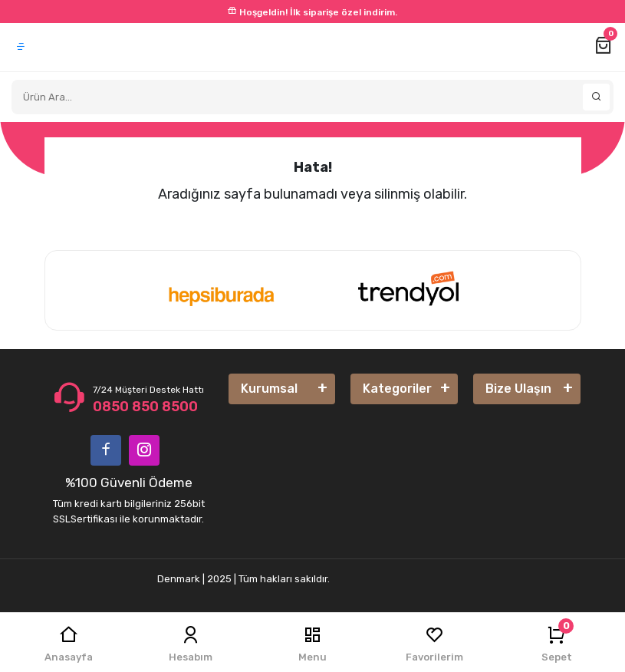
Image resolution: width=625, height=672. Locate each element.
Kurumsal (269, 389)
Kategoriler (397, 389)
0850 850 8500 (145, 407)
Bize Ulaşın (518, 389)
